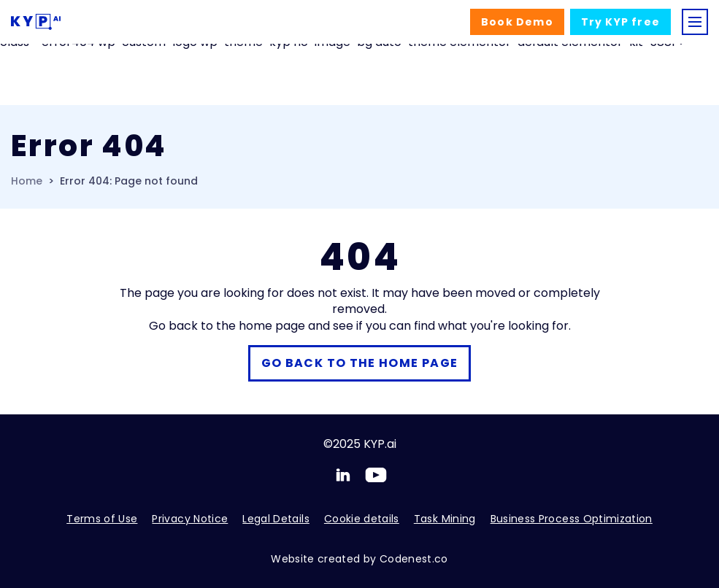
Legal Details (276, 519)
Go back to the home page (360, 363)
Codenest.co (414, 559)
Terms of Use (102, 519)
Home (27, 181)
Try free (620, 22)
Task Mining (445, 519)
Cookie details (362, 519)
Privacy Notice (190, 519)
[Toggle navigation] (695, 22)
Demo (517, 22)
